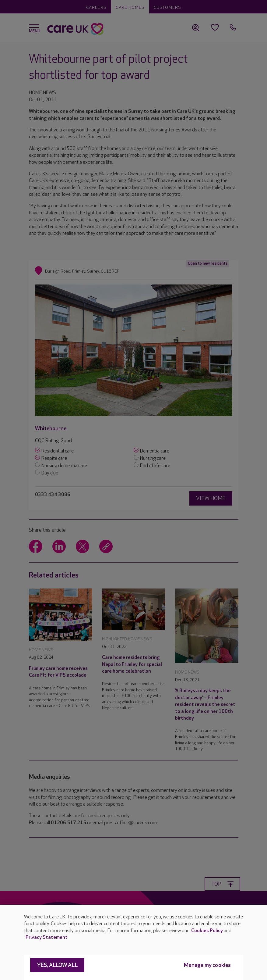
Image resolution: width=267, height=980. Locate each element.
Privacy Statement (47, 937)
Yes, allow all (57, 965)
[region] (133, 942)
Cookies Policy (207, 931)
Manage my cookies (207, 965)
